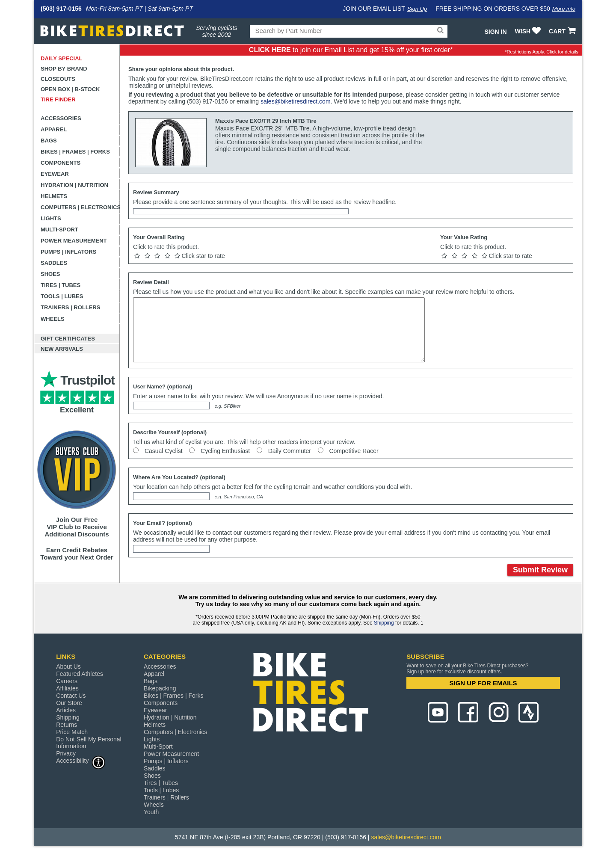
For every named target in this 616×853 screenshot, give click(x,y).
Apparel (54, 129)
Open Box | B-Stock (70, 89)
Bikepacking (160, 688)
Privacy (66, 753)
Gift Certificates (68, 339)
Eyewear (55, 174)
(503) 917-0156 (61, 9)
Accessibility (81, 760)
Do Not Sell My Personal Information (89, 743)
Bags (49, 141)
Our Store (69, 703)
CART (563, 31)
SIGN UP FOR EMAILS (483, 683)
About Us (68, 666)
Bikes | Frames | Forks (75, 152)
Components (61, 163)
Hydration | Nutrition (74, 185)
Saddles (54, 263)
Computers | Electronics (80, 207)
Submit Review (540, 570)
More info (564, 9)
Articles (66, 710)
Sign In (495, 32)
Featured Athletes (80, 674)
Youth (151, 812)
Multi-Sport (59, 230)
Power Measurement (74, 241)
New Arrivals (62, 349)
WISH (529, 31)
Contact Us (71, 696)
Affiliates (67, 688)
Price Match (72, 732)
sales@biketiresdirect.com (296, 101)
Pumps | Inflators (68, 252)
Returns (67, 725)
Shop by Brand (64, 69)
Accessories (61, 118)
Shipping (384, 623)
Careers (67, 681)
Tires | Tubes (61, 285)
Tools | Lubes (62, 296)
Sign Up (417, 9)
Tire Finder (58, 99)
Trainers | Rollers (70, 307)
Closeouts (58, 79)
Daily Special (62, 58)
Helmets (54, 196)
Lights (51, 218)
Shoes (50, 274)
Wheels (53, 319)
